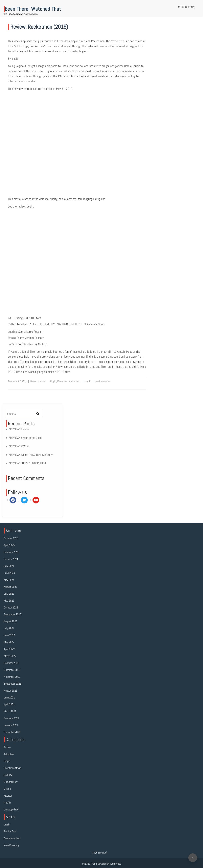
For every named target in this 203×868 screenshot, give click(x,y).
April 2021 (9, 704)
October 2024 (11, 559)
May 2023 (9, 601)
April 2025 (9, 545)
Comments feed (12, 838)
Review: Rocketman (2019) (39, 27)
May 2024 (9, 580)
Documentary (11, 782)
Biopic (33, 381)
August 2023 (11, 587)
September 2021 (13, 684)
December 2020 (12, 732)
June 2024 (9, 573)
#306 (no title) (186, 7)
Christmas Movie (12, 768)
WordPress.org (11, 845)
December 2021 (12, 670)
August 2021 (11, 691)
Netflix (7, 803)
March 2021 (10, 711)
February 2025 (11, 552)
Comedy (8, 775)
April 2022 (9, 649)
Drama (7, 789)
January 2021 (11, 725)
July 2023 (9, 594)
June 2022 (9, 635)
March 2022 (10, 656)
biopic (53, 381)
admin (88, 381)
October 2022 (11, 607)
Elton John (63, 381)
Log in (7, 824)
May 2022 (9, 642)
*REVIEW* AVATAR (19, 446)
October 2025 (11, 538)
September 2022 (13, 614)
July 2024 (9, 566)
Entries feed (10, 831)
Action (7, 747)
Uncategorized (11, 809)
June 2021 (9, 697)
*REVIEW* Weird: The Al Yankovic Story (31, 455)
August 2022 (11, 621)
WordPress (116, 864)
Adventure (9, 754)
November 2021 (12, 677)
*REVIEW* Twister (19, 429)
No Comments (103, 381)
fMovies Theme (90, 864)
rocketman (75, 381)
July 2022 (9, 628)
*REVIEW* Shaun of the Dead (25, 438)
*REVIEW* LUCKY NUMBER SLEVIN (28, 463)
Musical (42, 381)
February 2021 (11, 718)
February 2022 (11, 663)
